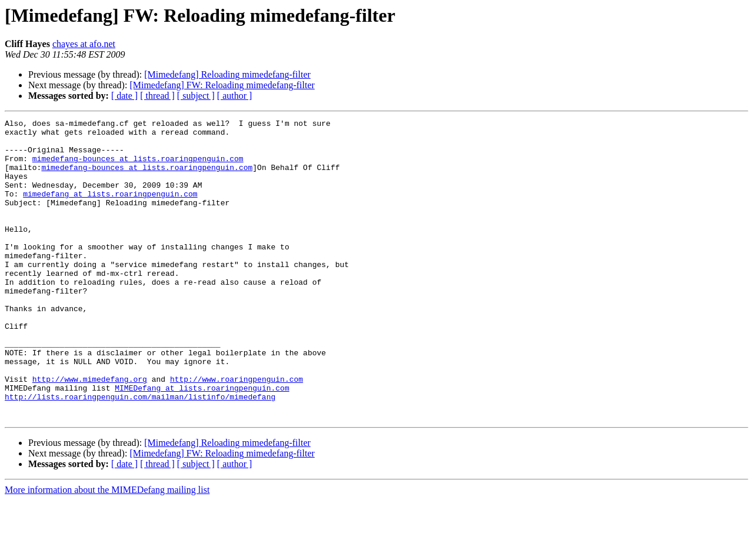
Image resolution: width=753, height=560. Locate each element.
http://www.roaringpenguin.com (236, 432)
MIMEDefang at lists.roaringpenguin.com (202, 442)
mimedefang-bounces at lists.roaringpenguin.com (138, 167)
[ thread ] (157, 96)
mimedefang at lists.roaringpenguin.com (110, 209)
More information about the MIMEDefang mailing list (107, 550)
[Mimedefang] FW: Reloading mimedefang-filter (222, 85)
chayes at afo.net (84, 44)
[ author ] (235, 96)
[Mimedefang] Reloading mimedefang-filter (227, 74)
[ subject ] (196, 96)
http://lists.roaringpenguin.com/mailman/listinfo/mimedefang (140, 453)
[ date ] (124, 96)
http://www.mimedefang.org (90, 432)
